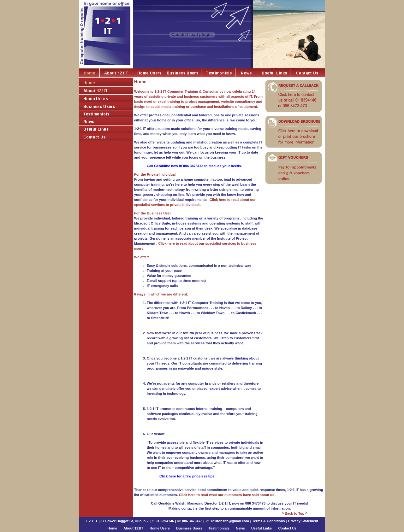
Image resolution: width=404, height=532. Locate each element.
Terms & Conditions (269, 521)
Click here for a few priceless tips (187, 476)
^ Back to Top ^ (295, 513)
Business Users (189, 528)
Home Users (160, 528)
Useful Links (261, 528)
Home (113, 528)
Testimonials (219, 528)
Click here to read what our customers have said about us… (228, 495)
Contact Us (287, 528)
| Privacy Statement (302, 521)
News (240, 528)
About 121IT (133, 528)
